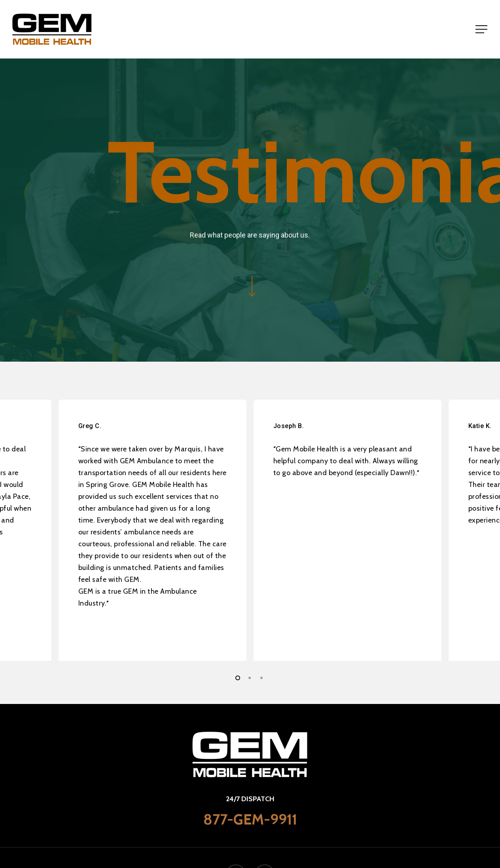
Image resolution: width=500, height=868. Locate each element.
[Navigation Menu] (482, 29)
